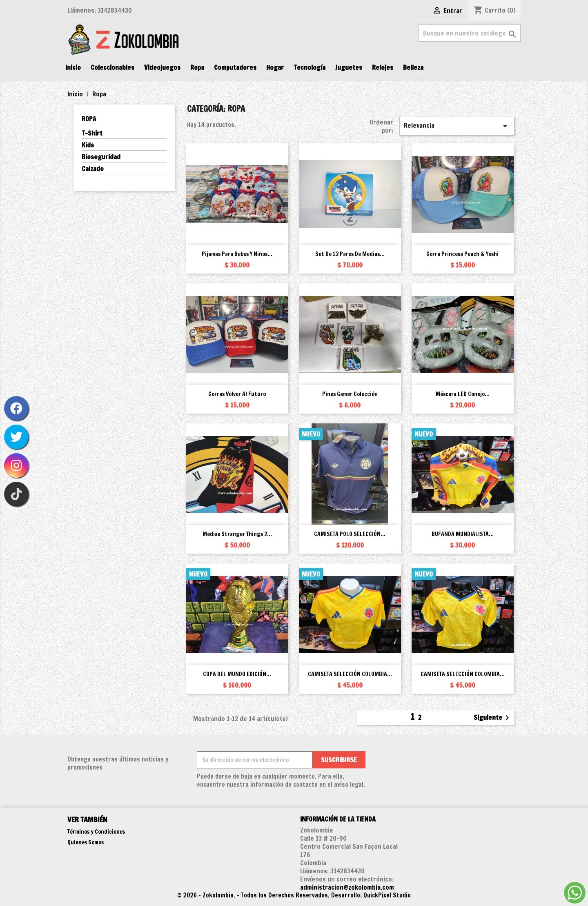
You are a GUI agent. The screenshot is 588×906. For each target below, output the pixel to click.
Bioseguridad (101, 157)
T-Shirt (92, 133)
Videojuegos (162, 67)
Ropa (197, 67)
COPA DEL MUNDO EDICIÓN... (237, 674)
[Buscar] (470, 33)
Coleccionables (112, 67)
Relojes (383, 67)
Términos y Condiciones (96, 832)
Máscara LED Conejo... (463, 394)
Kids (88, 145)
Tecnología (310, 67)
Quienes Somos (86, 842)
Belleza (413, 67)
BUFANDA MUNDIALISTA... (463, 534)
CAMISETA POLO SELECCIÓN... (350, 534)
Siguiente (493, 718)
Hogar (275, 67)
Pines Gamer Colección (350, 394)
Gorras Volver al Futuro (237, 394)
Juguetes (349, 67)
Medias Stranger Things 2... (237, 534)
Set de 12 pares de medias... (350, 254)
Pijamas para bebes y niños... (237, 254)
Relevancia (457, 126)
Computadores (235, 67)
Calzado (93, 169)
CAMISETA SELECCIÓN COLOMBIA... (350, 674)
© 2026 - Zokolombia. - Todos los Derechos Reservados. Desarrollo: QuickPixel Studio (294, 895)
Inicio (73, 67)
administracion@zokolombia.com (347, 887)
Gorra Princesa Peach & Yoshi (462, 254)
